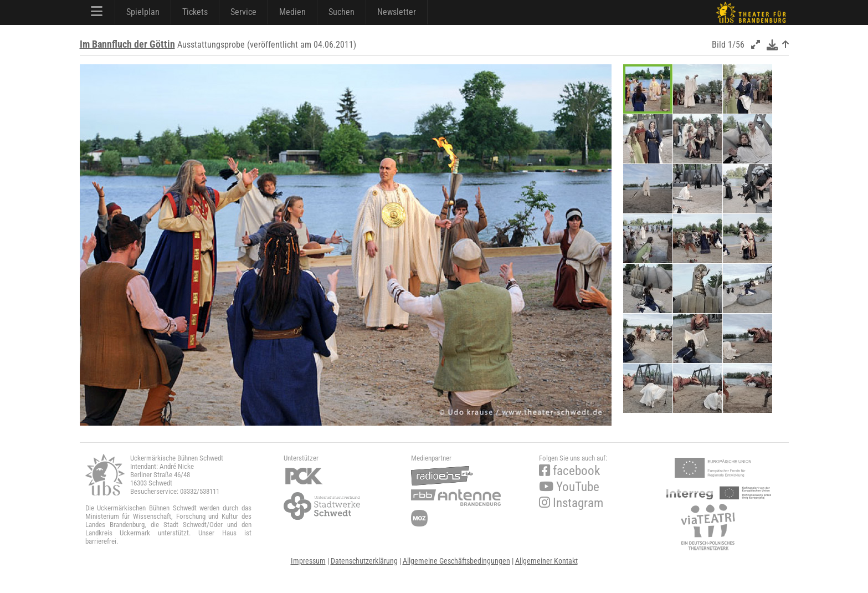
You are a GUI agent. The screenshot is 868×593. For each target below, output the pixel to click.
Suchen (341, 12)
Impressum (308, 561)
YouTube (569, 487)
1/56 (736, 45)
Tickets (195, 12)
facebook (569, 471)
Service (243, 12)
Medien (292, 12)
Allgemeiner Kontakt (546, 561)
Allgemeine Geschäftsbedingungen (456, 561)
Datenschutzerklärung (364, 561)
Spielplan (143, 12)
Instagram (571, 503)
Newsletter (397, 12)
